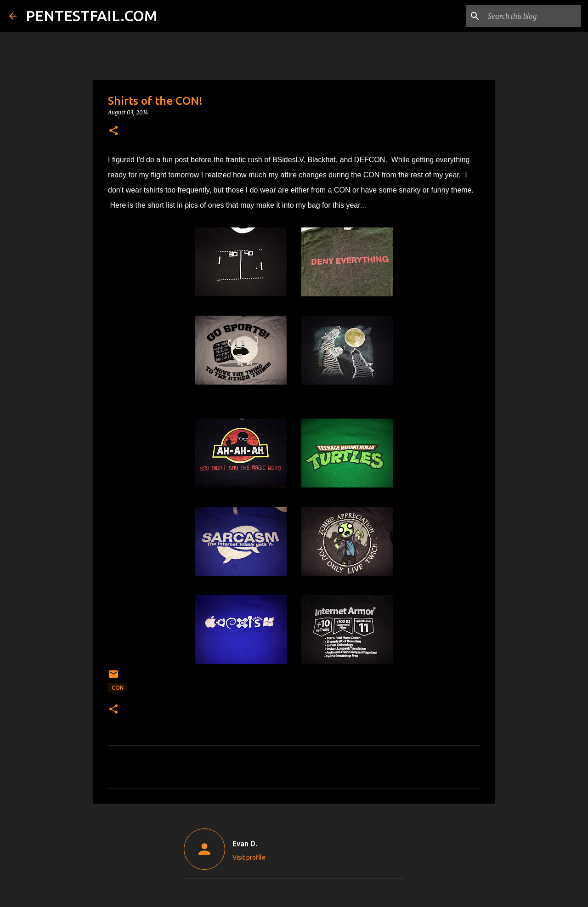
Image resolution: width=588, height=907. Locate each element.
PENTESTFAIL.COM (91, 16)
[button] (113, 131)
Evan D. (245, 844)
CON (118, 688)
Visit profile (249, 857)
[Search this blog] (532, 16)
